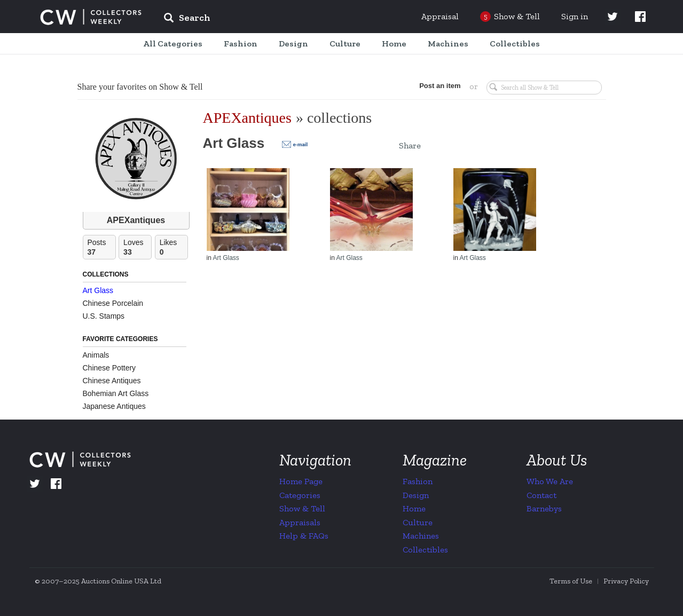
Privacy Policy (626, 581)
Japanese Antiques (114, 406)
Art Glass (98, 290)
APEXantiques (136, 220)
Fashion (418, 481)
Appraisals (300, 522)
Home (414, 508)
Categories (300, 495)
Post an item (440, 86)
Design (416, 495)
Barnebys (544, 508)
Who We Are (550, 481)
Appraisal (440, 16)
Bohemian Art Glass (116, 393)
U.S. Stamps (104, 316)
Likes (174, 247)
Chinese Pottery (109, 368)
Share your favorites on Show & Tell (140, 87)
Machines (421, 536)
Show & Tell (302, 508)
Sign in (575, 16)
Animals (96, 355)
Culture (418, 522)
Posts (101, 247)
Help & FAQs (304, 536)
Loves (137, 247)
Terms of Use (571, 581)
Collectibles (425, 550)
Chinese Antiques (112, 381)
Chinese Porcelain (113, 303)
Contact (541, 495)
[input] (264, 19)
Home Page (301, 481)
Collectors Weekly (91, 17)
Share (410, 145)
